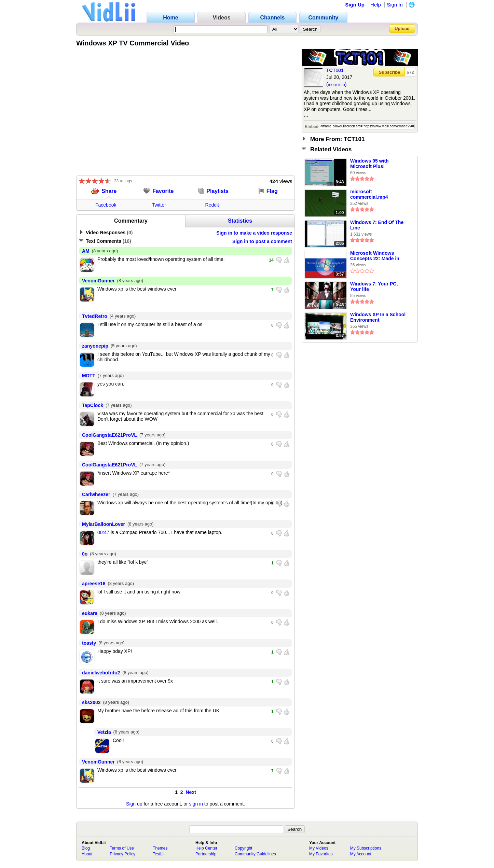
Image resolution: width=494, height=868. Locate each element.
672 (410, 72)
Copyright (243, 848)
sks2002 (91, 702)
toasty (89, 643)
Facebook (106, 205)
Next (191, 792)
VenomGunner (98, 281)
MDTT (89, 376)
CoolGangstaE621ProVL (109, 435)
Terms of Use (122, 848)
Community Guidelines (255, 854)
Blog (86, 848)
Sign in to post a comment (262, 241)
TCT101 (335, 70)
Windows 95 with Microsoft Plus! (369, 164)
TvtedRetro (95, 316)
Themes (160, 848)
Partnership (206, 854)
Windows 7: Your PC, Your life (374, 286)
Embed (312, 127)
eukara (90, 613)
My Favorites (321, 854)
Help (376, 5)
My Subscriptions (366, 848)
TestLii (159, 854)
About (87, 854)
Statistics (240, 221)
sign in (196, 804)
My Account (361, 854)
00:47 (103, 532)
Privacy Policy (122, 854)
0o (85, 554)
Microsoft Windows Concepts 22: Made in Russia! (375, 256)
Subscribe (390, 72)
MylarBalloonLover (104, 524)
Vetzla (104, 732)
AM (86, 251)
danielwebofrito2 (101, 673)
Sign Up (355, 5)
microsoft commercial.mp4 (369, 194)
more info (337, 85)
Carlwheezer (96, 494)
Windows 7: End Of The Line (377, 225)
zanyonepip (95, 346)
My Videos (319, 848)
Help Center (206, 848)
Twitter (159, 205)
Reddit (212, 205)
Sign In (395, 5)
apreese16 (94, 584)
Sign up (134, 804)
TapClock (93, 405)
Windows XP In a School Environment (378, 317)
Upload (402, 29)
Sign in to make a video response (254, 233)
